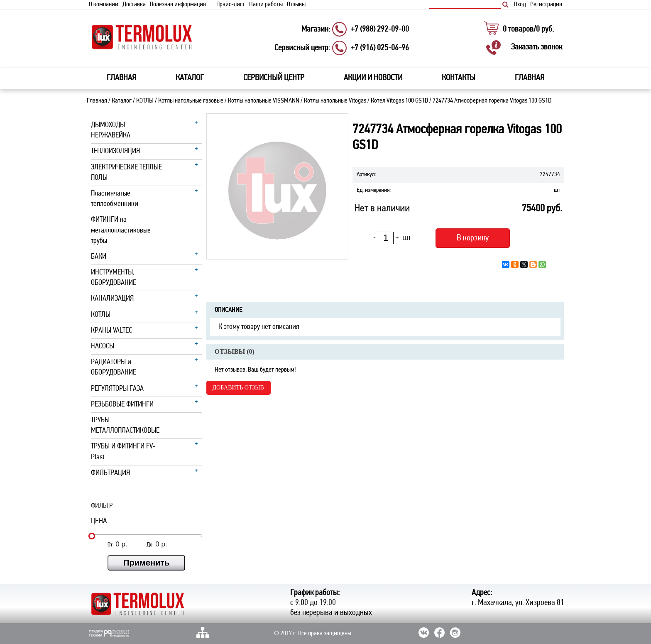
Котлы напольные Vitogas (335, 101)
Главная (121, 78)
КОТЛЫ (145, 101)
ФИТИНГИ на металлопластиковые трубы (121, 230)
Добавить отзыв (238, 388)
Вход (520, 5)
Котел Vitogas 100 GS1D (399, 101)
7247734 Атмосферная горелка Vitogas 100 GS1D (492, 101)
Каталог (122, 101)
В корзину (473, 238)
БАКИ (99, 257)
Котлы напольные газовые (191, 101)
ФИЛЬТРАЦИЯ (110, 473)
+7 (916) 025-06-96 (380, 48)
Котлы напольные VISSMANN (264, 101)
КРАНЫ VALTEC (111, 331)
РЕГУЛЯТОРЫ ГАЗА (117, 389)
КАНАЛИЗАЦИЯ (112, 299)
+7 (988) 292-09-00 (380, 29)
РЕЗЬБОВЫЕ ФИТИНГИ (122, 405)
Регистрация (546, 5)
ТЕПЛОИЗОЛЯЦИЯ (115, 151)
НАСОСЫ (103, 346)
